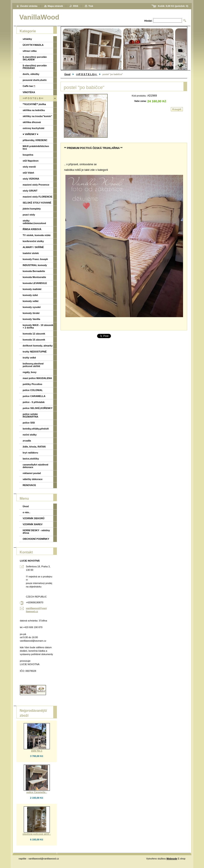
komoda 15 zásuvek (34, 340)
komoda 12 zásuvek (34, 334)
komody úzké (30, 295)
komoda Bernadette (34, 271)
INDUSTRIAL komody (35, 265)
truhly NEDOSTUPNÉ (35, 352)
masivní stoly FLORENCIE (38, 197)
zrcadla (27, 441)
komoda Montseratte (34, 277)
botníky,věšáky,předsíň (36, 429)
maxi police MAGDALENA (37, 378)
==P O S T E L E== (87, 74)
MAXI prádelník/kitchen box (36, 147)
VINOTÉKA (29, 92)
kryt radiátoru (30, 453)
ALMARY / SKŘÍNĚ (33, 247)
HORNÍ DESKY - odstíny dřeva (36, 532)
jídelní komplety (32, 209)
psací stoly (29, 215)
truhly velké (29, 358)
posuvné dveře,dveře (35, 80)
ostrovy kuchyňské (33, 128)
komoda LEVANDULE (35, 283)
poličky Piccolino (32, 384)
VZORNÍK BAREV (33, 524)
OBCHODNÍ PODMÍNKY (36, 539)
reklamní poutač (32, 473)
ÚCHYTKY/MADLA (33, 45)
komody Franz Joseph (35, 259)
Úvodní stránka (29, 6)
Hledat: (148, 21)
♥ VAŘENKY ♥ (30, 134)
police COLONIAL (33, 390)
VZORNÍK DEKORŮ (34, 518)
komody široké (31, 313)
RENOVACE (29, 485)
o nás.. (26, 512)
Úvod (67, 74)
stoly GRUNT (30, 191)
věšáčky (27, 39)
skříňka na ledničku (34, 110)
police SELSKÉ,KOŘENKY (38, 408)
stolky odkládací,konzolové (34, 222)
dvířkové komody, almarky (38, 346)
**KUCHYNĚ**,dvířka (34, 104)
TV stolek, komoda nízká (37, 235)
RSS (76, 6)
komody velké (31, 301)
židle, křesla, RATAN (34, 447)
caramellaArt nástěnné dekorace (35, 466)
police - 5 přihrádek (34, 402)
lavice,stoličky (31, 459)
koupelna (28, 155)
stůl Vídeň (28, 173)
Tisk (91, 6)
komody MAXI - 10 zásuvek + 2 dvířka (38, 326)
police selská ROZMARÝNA (30, 415)
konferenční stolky (33, 241)
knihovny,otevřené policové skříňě (33, 365)
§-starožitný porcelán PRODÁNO (35, 67)
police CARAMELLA (34, 396)
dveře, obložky (31, 74)
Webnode (172, 859)
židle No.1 (37, 751)
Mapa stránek (55, 6)
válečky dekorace (33, 479)
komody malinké (32, 289)
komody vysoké (32, 307)
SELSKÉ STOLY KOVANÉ (37, 203)
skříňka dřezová (32, 122)
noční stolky (30, 435)
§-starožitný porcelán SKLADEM (35, 58)
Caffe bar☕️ (29, 86)
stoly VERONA (31, 179)
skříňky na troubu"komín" (37, 116)
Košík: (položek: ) (173, 6)
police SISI (29, 423)
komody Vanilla (31, 319)
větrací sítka (30, 51)
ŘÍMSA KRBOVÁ (32, 229)
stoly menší (29, 167)
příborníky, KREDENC (35, 140)
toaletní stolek (31, 253)
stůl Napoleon (31, 161)
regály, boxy (30, 372)
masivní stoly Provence (36, 185)
